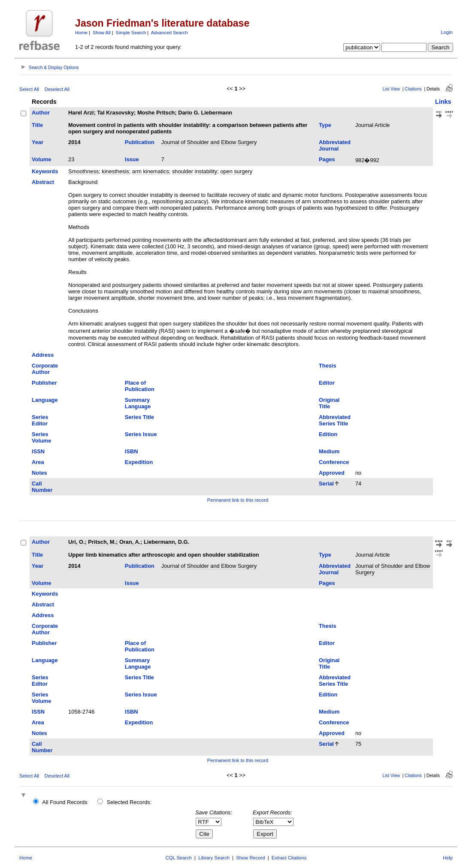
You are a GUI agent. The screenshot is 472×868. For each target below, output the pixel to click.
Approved (332, 473)
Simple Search (131, 33)
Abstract (43, 182)
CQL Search (179, 858)
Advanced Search (169, 33)
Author (41, 113)
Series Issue (141, 434)
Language (45, 400)
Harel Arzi (81, 113)
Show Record (250, 858)
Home (81, 33)
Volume (41, 159)
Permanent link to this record (238, 500)
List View (391, 89)
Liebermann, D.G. (166, 542)
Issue (132, 159)
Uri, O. (76, 542)
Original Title (329, 403)
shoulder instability (195, 171)
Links (443, 102)
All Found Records (65, 802)
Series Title (139, 417)
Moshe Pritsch (156, 113)
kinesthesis (115, 171)
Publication (140, 142)
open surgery (236, 171)
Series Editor (40, 420)
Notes (39, 473)
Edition (328, 434)
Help (448, 858)
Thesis (328, 366)
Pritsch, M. (102, 542)
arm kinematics (151, 171)
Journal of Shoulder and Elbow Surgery (209, 142)
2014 (74, 142)
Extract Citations (289, 858)
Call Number (42, 487)
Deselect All (57, 89)
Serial (326, 484)
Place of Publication (140, 386)
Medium (329, 451)
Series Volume (41, 437)
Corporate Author (45, 369)
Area (38, 462)
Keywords (45, 171)
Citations (413, 89)
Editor (327, 383)
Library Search (214, 858)
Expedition (139, 462)
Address (43, 355)
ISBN (132, 451)
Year (38, 142)
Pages (327, 159)
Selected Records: (129, 802)
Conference (334, 462)
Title (37, 125)
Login (447, 32)
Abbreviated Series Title (335, 420)
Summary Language (138, 403)
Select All (29, 89)
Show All (102, 33)
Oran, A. (130, 542)
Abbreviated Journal (335, 145)
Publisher (44, 383)
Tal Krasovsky (115, 113)
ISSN (38, 451)
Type (325, 125)
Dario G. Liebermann (205, 113)
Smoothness (83, 171)
